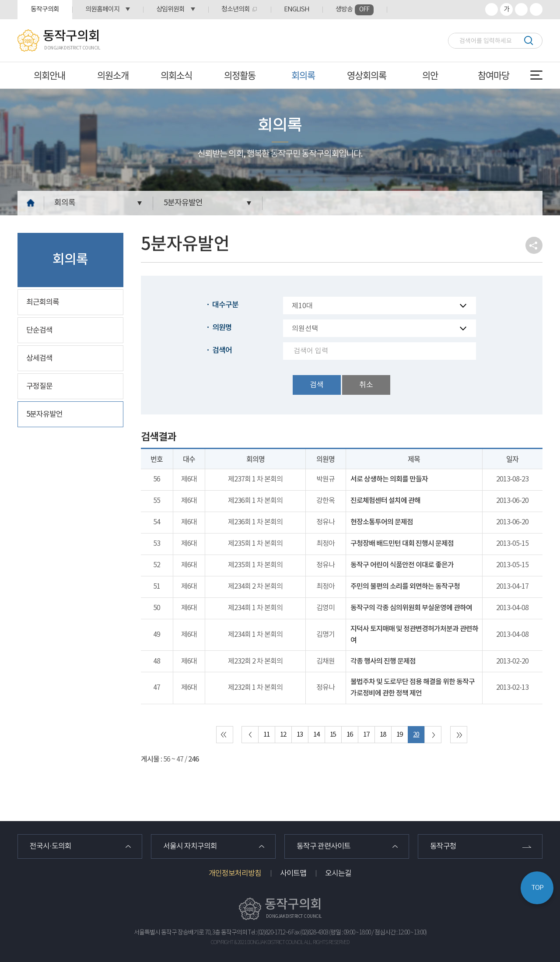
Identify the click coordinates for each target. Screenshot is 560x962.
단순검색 (39, 330)
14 (316, 735)
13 (300, 735)
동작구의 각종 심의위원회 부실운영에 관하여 (411, 608)
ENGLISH (297, 9)
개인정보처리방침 (235, 874)
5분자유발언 (183, 203)
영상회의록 (367, 75)
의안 (430, 75)
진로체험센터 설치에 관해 (385, 501)
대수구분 (225, 305)
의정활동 (240, 75)
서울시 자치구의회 (190, 846)
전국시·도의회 (51, 846)
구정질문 (39, 386)
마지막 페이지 (459, 735)
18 (383, 735)
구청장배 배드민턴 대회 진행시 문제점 (402, 544)
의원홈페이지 (102, 9)
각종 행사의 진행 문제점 (383, 661)
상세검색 (39, 358)
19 (399, 735)
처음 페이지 (225, 735)
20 (416, 735)
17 (366, 735)
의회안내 (49, 75)
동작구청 (443, 846)
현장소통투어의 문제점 (382, 522)
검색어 (222, 351)
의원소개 (113, 75)
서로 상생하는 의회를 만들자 (389, 479)
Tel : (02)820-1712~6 (269, 933)
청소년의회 (236, 9)
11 (266, 735)
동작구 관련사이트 (324, 846)
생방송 (355, 10)
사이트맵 (293, 874)
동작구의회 (45, 9)
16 (350, 735)
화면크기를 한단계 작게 (521, 9)
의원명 (222, 328)
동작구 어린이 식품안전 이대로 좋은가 (402, 565)
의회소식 (176, 75)
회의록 (303, 75)
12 (283, 735)
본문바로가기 (0, 0)
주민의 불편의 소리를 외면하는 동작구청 (405, 586)
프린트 (536, 9)
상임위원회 (170, 9)
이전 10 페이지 (250, 735)
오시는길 (338, 874)
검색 (528, 40)
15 (333, 735)
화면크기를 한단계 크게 (492, 9)
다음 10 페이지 (433, 735)
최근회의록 (43, 302)
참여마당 (493, 75)
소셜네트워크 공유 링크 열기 (534, 245)
